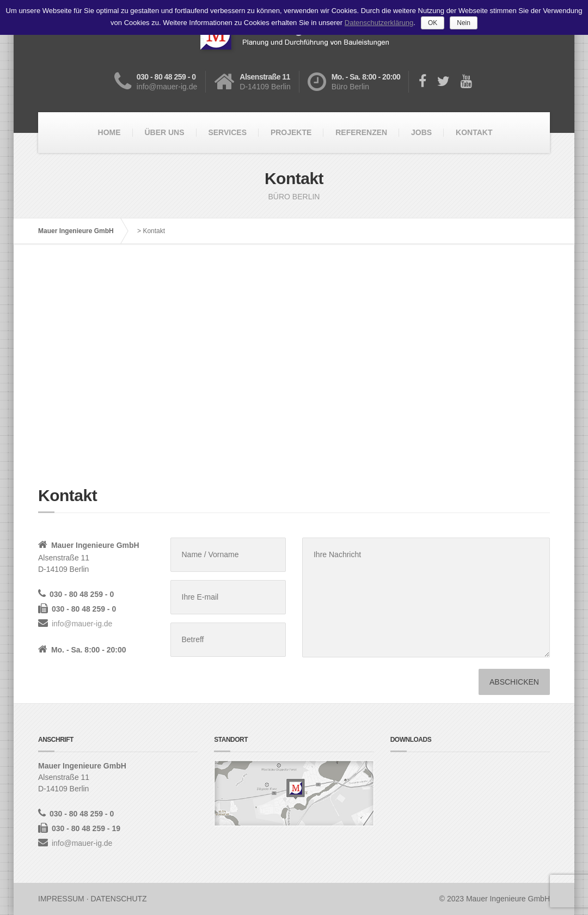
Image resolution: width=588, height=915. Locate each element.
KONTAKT (474, 132)
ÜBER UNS (164, 132)
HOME (109, 132)
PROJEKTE (291, 132)
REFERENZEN (361, 132)
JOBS (421, 132)
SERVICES (227, 132)
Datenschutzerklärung (379, 23)
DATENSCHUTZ (118, 899)
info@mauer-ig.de (82, 624)
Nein (464, 23)
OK (433, 23)
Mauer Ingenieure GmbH (76, 231)
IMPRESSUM (61, 899)
